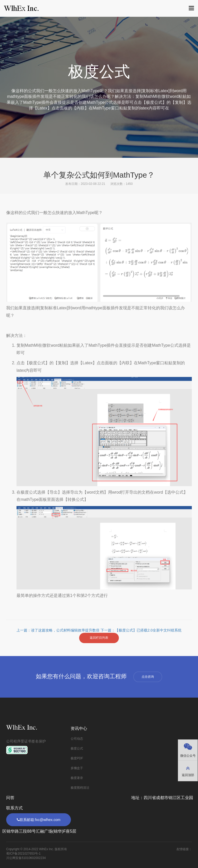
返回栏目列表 (99, 638)
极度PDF (77, 758)
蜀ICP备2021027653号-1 (23, 854)
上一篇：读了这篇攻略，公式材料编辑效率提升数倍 (59, 630)
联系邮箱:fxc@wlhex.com (39, 820)
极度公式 (77, 748)
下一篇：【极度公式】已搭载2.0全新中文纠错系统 (141, 630)
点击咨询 (148, 677)
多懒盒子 (77, 768)
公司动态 (77, 739)
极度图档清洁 (80, 788)
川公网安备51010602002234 (26, 858)
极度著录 (77, 778)
